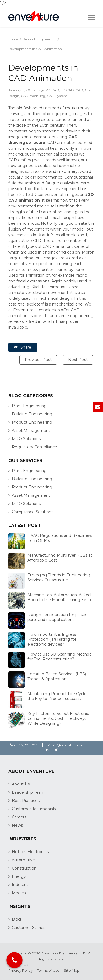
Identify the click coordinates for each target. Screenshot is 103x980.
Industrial (21, 885)
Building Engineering (32, 414)
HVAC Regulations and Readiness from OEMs (60, 538)
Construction (24, 868)
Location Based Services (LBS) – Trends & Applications (58, 676)
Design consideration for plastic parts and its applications (57, 617)
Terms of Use (48, 970)
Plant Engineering (29, 406)
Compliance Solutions (33, 512)
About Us (21, 784)
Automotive (23, 860)
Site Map (72, 970)
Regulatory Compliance (34, 447)
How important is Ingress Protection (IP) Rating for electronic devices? (52, 639)
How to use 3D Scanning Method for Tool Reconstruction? (60, 657)
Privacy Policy (20, 970)
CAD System (57, 96)
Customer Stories (29, 928)
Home (13, 39)
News (17, 825)
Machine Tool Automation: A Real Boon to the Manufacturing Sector (61, 597)
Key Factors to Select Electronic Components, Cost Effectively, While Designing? (58, 718)
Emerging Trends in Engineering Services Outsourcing (59, 578)
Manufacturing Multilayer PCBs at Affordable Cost (60, 558)
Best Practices (26, 801)
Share (23, 347)
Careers (19, 817)
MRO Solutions (26, 439)
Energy (19, 876)
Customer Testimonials (34, 809)
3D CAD (67, 90)
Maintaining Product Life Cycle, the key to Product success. (57, 696)
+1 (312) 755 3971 (24, 745)
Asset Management (31, 431)
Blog (16, 919)
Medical (19, 893)
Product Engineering (39, 39)
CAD (79, 90)
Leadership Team (28, 792)
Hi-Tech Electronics (30, 852)
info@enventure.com (66, 745)
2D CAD (52, 90)
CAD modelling (33, 96)
